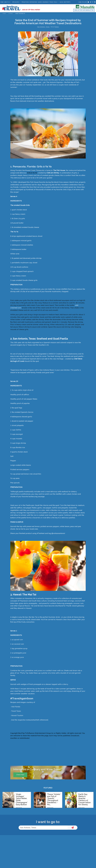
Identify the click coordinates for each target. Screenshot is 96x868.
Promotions (25, 2)
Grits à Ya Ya (32, 173)
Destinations (33, 2)
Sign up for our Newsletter (84, 10)
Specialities (16, 2)
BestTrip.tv (67, 2)
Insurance (46, 2)
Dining (57, 27)
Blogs (61, 2)
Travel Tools (53, 2)
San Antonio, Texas (43, 27)
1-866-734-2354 (82, 2)
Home (2, 2)
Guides (40, 2)
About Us (7, 2)
